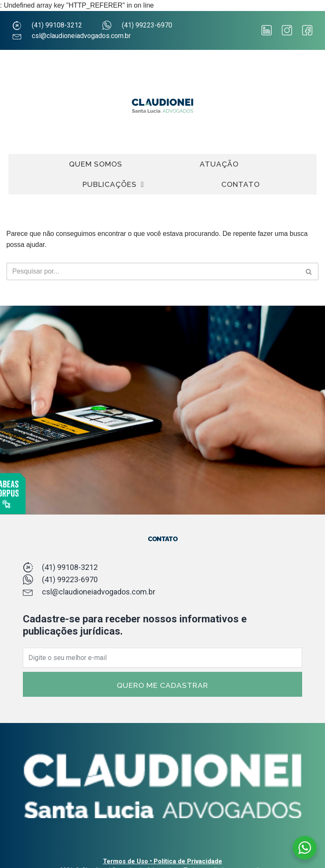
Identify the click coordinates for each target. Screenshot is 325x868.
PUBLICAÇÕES (113, 185)
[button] (309, 272)
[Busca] (309, 271)
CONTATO (241, 184)
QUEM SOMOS (96, 164)
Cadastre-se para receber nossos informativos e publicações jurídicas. (135, 625)
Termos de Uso (125, 861)
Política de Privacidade (188, 861)
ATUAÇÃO (219, 164)
